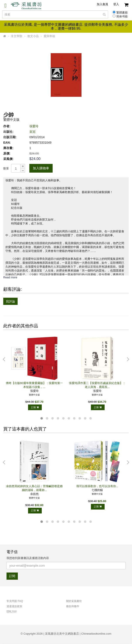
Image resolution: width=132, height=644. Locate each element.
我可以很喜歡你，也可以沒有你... (97, 486)
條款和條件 (73, 606)
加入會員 (102, 4)
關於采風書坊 (74, 601)
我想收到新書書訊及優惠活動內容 (28, 558)
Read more (10, 277)
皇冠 (32, 132)
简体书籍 (122, 17)
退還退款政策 (14, 606)
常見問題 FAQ (15, 601)
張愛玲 (34, 126)
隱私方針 (12, 612)
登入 (116, 4)
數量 (6, 168)
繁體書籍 (122, 13)
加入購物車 (41, 168)
